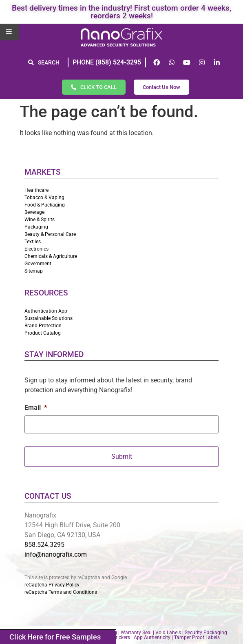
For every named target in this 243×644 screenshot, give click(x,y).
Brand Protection (43, 326)
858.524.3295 (44, 545)
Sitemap (34, 271)
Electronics (36, 249)
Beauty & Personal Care (50, 234)
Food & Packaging (45, 205)
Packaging (36, 227)
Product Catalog (43, 333)
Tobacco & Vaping (44, 198)
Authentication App (46, 311)
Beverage (34, 212)
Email (36, 407)
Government (38, 264)
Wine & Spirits (40, 220)
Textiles (33, 242)
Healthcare (36, 190)
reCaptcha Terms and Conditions (61, 592)
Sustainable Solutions (49, 318)
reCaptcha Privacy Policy (52, 585)
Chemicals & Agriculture (51, 256)
